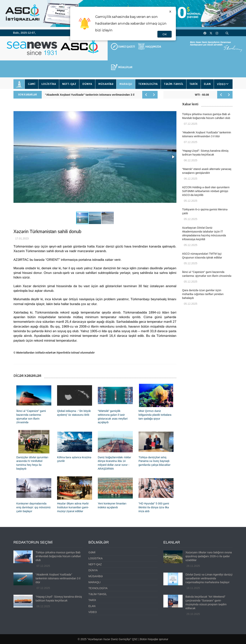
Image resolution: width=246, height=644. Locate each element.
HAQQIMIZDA (153, 47)
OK (165, 34)
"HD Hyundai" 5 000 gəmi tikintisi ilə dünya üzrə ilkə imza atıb (154, 507)
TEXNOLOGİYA (148, 84)
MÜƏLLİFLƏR (125, 67)
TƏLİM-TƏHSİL (174, 84)
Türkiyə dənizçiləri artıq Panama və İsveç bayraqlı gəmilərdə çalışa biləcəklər (155, 461)
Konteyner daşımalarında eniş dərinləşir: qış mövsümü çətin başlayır (33, 507)
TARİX (194, 84)
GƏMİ (32, 84)
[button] (173, 157)
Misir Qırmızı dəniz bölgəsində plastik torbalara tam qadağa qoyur (155, 415)
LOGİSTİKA (49, 84)
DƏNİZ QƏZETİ (127, 47)
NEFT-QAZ (69, 84)
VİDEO (221, 84)
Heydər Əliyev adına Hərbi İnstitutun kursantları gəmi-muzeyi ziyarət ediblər (73, 507)
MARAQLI (126, 84)
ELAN (207, 84)
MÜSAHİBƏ (106, 84)
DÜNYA (87, 84)
